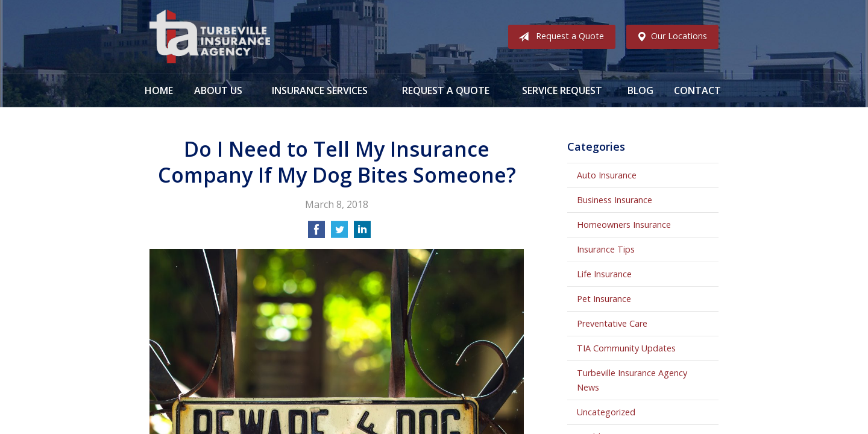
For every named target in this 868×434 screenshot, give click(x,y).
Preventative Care (612, 323)
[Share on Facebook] (316, 233)
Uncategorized (606, 412)
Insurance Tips (606, 249)
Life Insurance (604, 274)
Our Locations (669, 37)
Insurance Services (320, 90)
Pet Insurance (604, 299)
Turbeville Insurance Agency (210, 37)
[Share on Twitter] (339, 233)
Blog (640, 90)
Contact (697, 90)
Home (159, 90)
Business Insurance (615, 200)
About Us (218, 90)
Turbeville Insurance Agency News (632, 380)
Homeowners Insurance (624, 225)
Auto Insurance (607, 175)
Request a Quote (559, 37)
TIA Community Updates (626, 348)
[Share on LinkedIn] (362, 233)
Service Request (562, 90)
